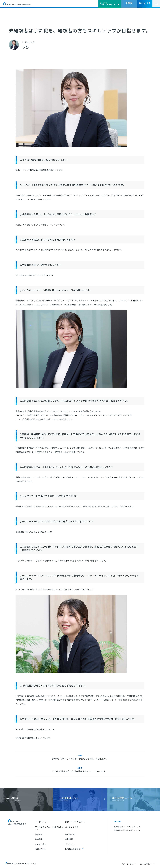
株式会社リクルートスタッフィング (127, 830)
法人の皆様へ (41, 844)
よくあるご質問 (72, 827)
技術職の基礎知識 (73, 849)
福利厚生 (39, 834)
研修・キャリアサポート (76, 822)
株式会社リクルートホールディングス (128, 827)
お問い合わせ (41, 849)
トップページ (41, 822)
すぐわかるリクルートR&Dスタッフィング (49, 828)
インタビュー (71, 844)
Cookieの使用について (147, 864)
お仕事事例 (70, 834)
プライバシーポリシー (128, 864)
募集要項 (39, 839)
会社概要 (69, 839)
